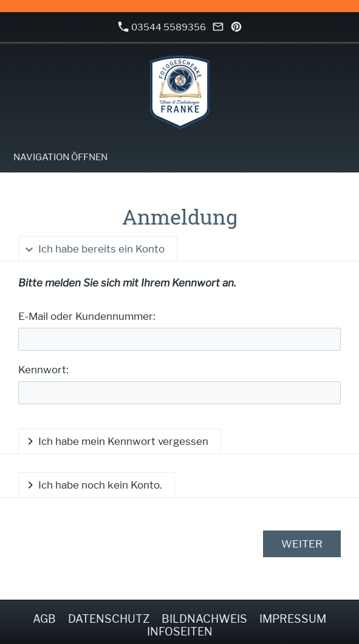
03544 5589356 (162, 27)
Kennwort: (43, 370)
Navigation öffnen (60, 157)
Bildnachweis (204, 619)
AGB (44, 619)
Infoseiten (180, 632)
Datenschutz (109, 619)
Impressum (293, 619)
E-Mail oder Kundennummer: (87, 316)
